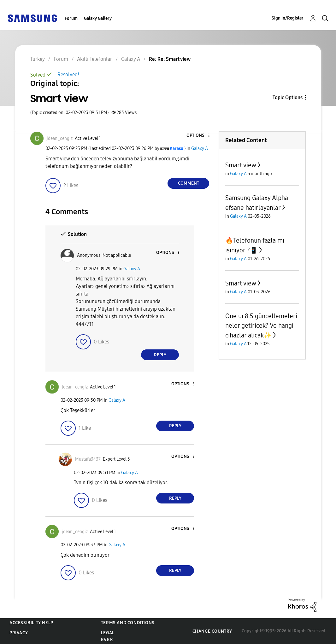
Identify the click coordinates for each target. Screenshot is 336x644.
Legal (108, 633)
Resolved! (68, 75)
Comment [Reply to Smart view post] (189, 183)
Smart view (241, 165)
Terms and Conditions (128, 623)
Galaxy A (200, 149)
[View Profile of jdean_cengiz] (60, 138)
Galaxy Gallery (98, 18)
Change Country (212, 631)
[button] (198, 136)
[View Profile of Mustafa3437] (88, 459)
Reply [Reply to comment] (160, 355)
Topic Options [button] (288, 98)
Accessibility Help (31, 623)
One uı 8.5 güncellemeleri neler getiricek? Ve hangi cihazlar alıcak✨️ (261, 326)
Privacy (19, 633)
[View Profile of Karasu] (177, 149)
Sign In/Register (288, 18)
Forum (71, 18)
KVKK (107, 640)
